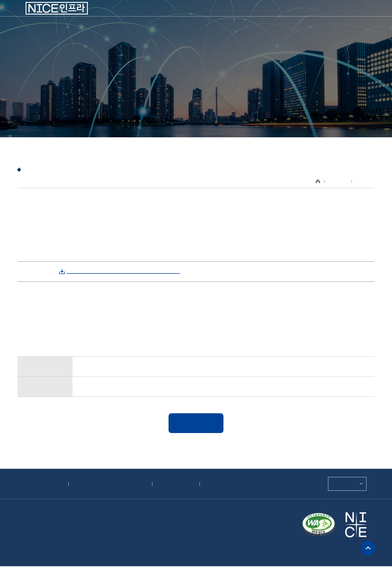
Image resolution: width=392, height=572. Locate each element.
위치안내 (213, 484)
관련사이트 (344, 484)
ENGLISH (359, 14)
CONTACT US (334, 14)
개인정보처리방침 (41, 484)
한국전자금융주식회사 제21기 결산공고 (118, 386)
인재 (295, 14)
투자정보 (188, 14)
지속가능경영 (227, 14)
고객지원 (266, 14)
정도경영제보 (171, 484)
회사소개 (119, 14)
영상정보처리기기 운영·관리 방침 (108, 484)
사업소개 (153, 14)
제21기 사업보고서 (96, 366)
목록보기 (196, 423)
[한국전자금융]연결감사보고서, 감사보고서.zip (118, 271)
